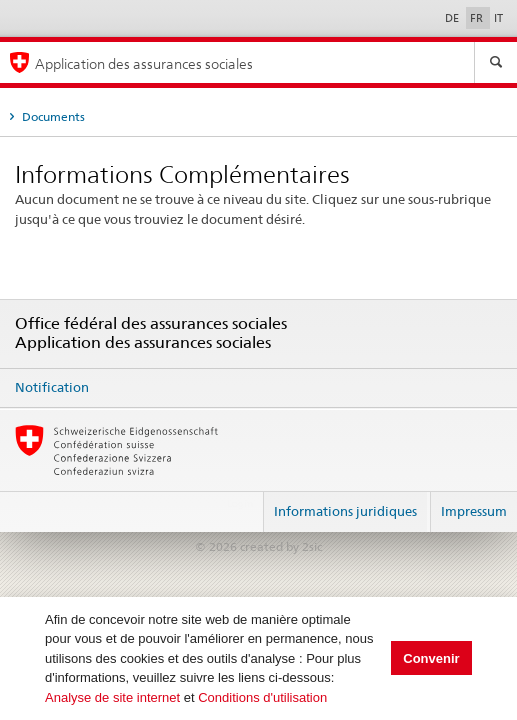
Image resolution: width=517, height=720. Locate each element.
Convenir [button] (431, 658)
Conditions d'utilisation (262, 697)
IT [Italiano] (498, 18)
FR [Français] (478, 18)
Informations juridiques (345, 511)
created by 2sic (281, 546)
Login (240, 503)
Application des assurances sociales (144, 63)
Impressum (474, 511)
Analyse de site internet (112, 697)
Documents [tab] (52, 116)
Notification (52, 387)
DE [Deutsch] (453, 18)
